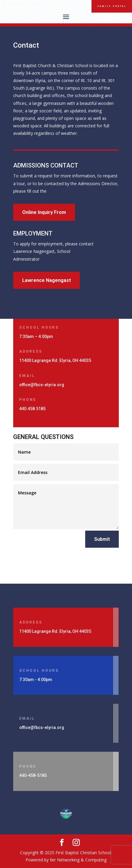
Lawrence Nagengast (46, 280)
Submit (102, 539)
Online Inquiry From (44, 212)
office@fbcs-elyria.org (42, 385)
